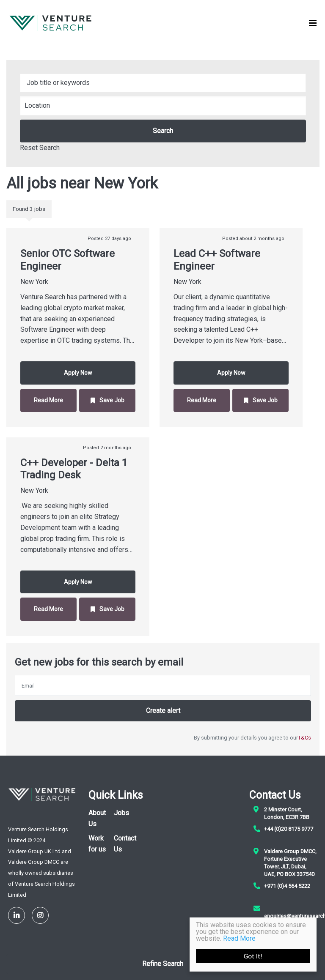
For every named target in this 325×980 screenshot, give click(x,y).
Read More (239, 938)
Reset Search (40, 148)
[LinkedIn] (17, 915)
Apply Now (78, 373)
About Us (97, 818)
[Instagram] (40, 915)
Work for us (97, 844)
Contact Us (125, 844)
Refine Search (163, 964)
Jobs (121, 813)
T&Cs (304, 738)
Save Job (112, 400)
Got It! (253, 956)
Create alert (163, 711)
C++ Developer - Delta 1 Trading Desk (74, 469)
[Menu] (313, 23)
